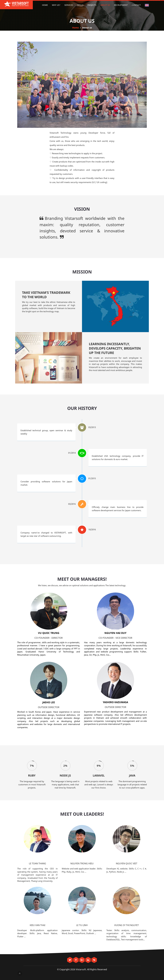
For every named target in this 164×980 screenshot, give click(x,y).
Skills (80, 5)
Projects (92, 5)
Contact (136, 5)
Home (45, 5)
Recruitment (121, 5)
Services (69, 5)
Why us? (56, 5)
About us (105, 5)
